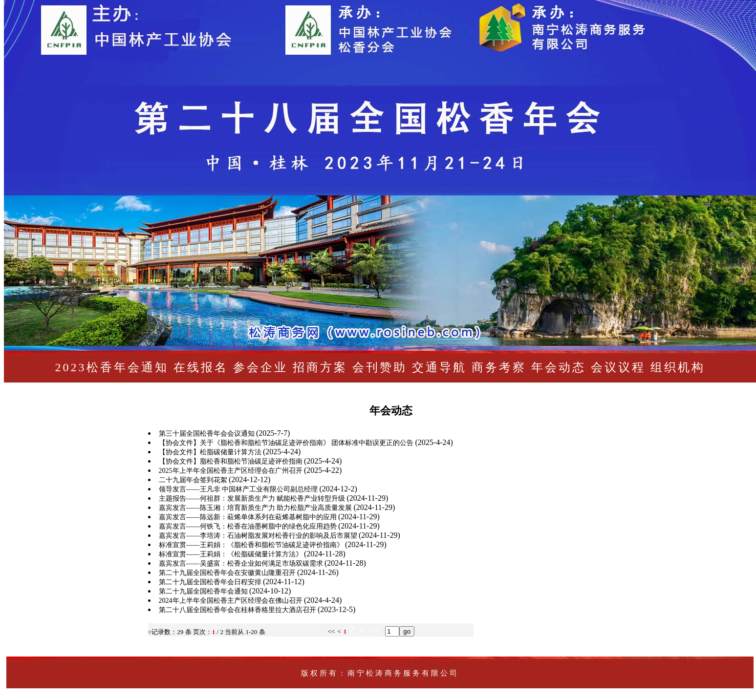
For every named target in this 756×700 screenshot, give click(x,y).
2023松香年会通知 (112, 367)
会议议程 (618, 367)
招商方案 (320, 367)
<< (332, 631)
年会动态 (559, 367)
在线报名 (201, 367)
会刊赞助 (380, 367)
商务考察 (499, 367)
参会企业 (260, 367)
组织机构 (678, 367)
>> (373, 630)
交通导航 (439, 367)
